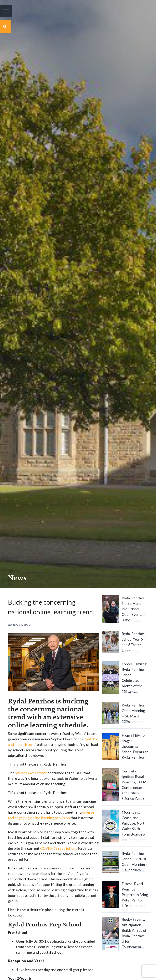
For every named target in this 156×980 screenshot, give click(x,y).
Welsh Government (31, 773)
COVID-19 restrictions (59, 848)
